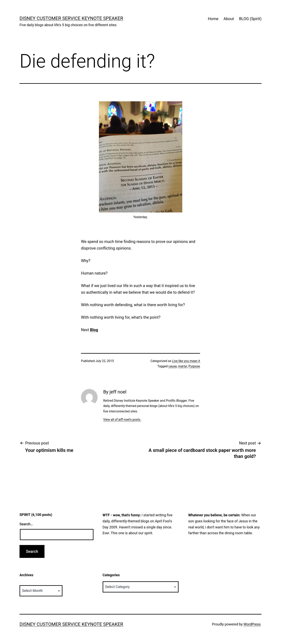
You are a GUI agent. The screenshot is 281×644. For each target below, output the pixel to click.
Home (213, 19)
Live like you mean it (186, 361)
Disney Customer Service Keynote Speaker (71, 18)
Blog (94, 330)
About (229, 19)
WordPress (252, 624)
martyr (183, 366)
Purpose (194, 366)
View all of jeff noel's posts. (122, 420)
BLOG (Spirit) (250, 19)
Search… (26, 524)
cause (173, 366)
